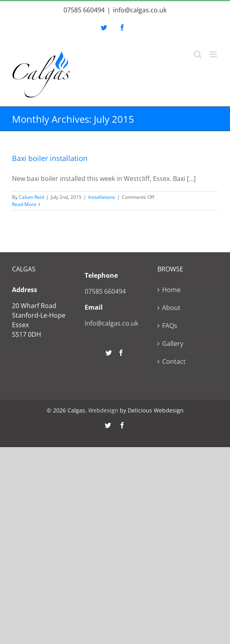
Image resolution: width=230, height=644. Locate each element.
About (171, 308)
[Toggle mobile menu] (214, 54)
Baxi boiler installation (50, 158)
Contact (174, 361)
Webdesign (103, 410)
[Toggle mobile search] (198, 54)
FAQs (170, 326)
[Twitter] (109, 353)
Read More (24, 204)
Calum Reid (31, 197)
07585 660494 (84, 10)
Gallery (173, 344)
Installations (102, 197)
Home (171, 290)
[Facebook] (121, 353)
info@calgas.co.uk (140, 10)
